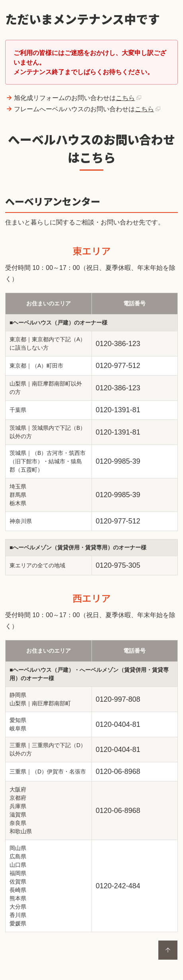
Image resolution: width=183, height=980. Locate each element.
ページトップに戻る (168, 950)
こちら (125, 98)
